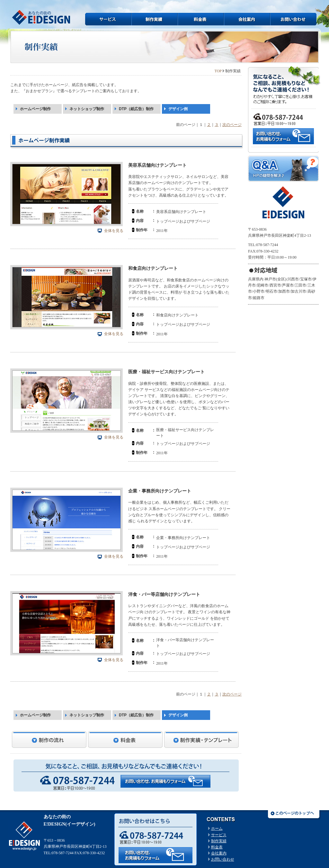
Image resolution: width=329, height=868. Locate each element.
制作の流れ (49, 740)
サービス (108, 19)
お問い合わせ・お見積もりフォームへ (165, 781)
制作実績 (155, 19)
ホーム (217, 828)
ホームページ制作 (35, 109)
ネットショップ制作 (87, 109)
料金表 (201, 19)
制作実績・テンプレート (201, 740)
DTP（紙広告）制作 (136, 109)
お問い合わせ (293, 19)
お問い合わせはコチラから (156, 855)
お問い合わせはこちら (283, 136)
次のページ (232, 125)
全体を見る (114, 231)
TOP (218, 71)
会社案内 (247, 19)
